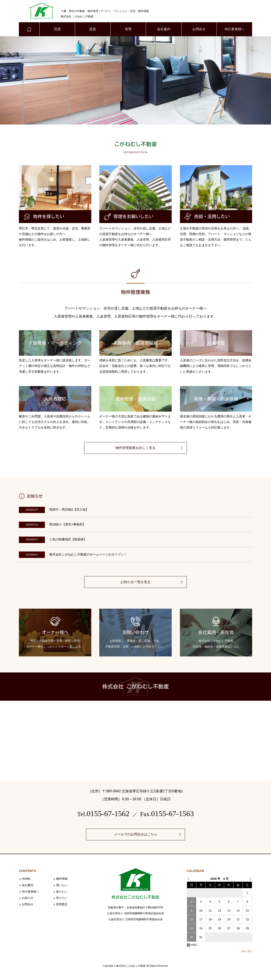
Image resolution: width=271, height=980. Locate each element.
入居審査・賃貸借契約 (135, 343)
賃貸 (93, 29)
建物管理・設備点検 (135, 399)
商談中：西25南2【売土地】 (69, 510)
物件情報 (62, 879)
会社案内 (164, 29)
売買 (57, 29)
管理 (128, 29)
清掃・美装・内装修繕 (216, 399)
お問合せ (199, 29)
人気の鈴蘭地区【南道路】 (68, 540)
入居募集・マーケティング (55, 343)
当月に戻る (247, 952)
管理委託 (62, 905)
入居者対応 (55, 399)
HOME (26, 879)
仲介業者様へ (235, 29)
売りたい (62, 899)
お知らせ (28, 899)
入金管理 (216, 343)
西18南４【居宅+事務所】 (68, 525)
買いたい (62, 886)
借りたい (62, 892)
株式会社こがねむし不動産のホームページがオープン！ (88, 555)
